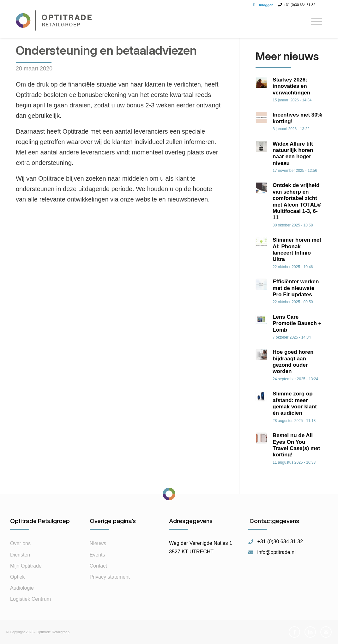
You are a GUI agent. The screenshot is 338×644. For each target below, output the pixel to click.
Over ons (20, 543)
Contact (98, 566)
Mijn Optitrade (26, 566)
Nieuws (98, 543)
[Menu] (315, 24)
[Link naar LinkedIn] (310, 632)
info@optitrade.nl (276, 552)
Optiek (17, 577)
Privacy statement (110, 577)
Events (97, 555)
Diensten (20, 555)
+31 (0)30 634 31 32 (280, 542)
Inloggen (266, 5)
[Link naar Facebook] (294, 632)
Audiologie (22, 588)
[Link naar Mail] (326, 632)
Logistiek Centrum (30, 599)
